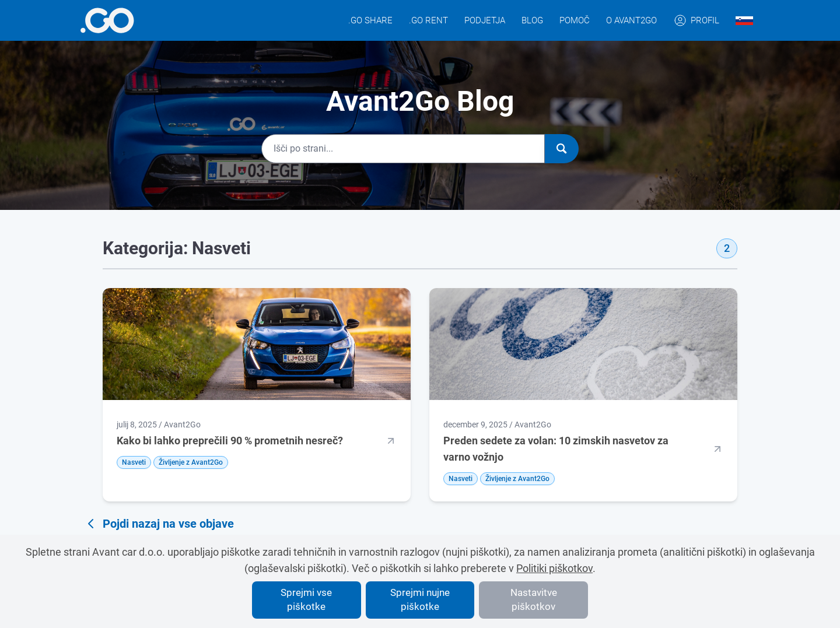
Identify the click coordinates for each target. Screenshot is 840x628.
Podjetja (485, 20)
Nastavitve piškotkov (534, 599)
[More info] (107, 20)
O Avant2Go (631, 20)
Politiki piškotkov (554, 568)
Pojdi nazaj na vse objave (159, 524)
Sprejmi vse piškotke (306, 599)
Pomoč (575, 20)
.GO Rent (428, 20)
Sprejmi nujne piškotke (420, 599)
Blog (532, 20)
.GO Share (370, 20)
